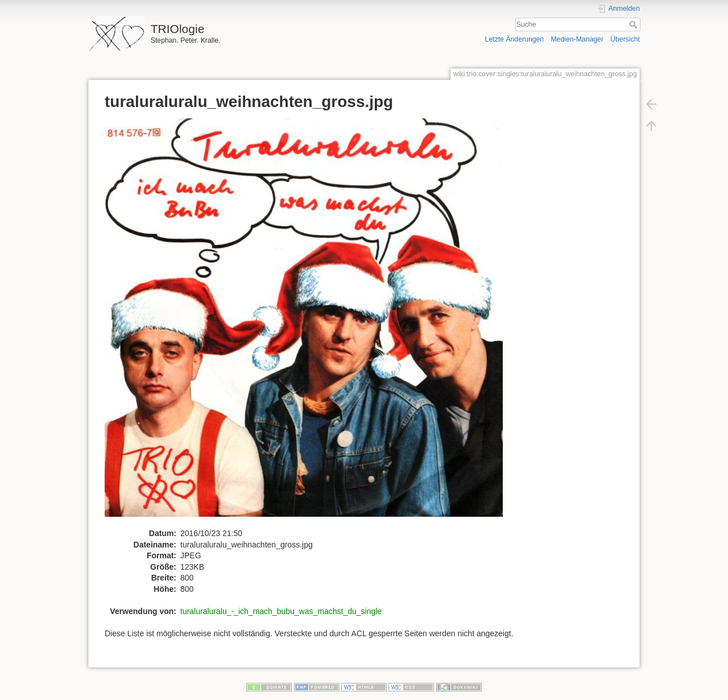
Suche (634, 24)
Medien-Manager (577, 39)
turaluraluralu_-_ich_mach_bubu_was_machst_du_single (281, 611)
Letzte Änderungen (515, 39)
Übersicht (625, 39)
